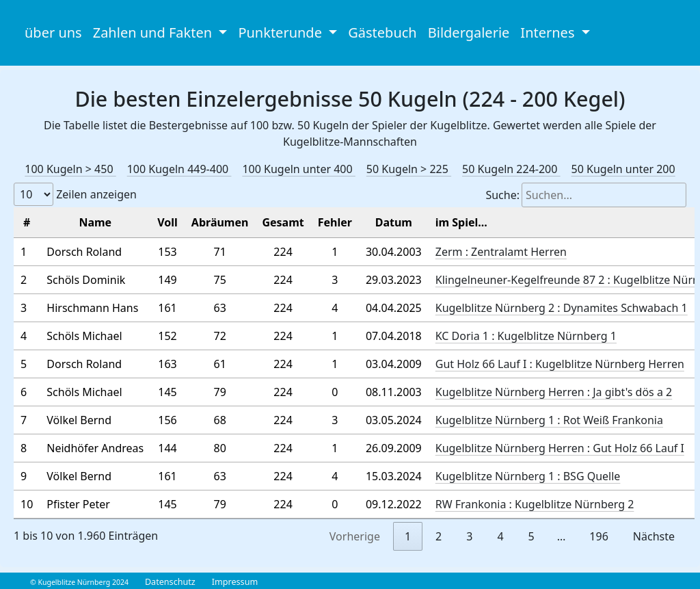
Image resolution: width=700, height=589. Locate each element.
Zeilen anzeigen (75, 194)
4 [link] (500, 536)
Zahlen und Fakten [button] (154, 32)
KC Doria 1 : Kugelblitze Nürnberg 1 (526, 336)
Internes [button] (549, 32)
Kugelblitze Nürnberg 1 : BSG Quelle (528, 476)
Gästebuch (382, 32)
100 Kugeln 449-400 (179, 169)
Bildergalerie (469, 32)
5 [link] (531, 536)
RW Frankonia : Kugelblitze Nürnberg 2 (535, 504)
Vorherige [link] (355, 536)
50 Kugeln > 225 (409, 169)
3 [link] (469, 536)
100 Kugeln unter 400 (298, 169)
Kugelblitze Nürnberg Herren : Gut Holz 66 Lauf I (560, 448)
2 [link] (439, 536)
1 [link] (408, 536)
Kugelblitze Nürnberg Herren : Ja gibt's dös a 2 (554, 392)
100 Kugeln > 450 (70, 169)
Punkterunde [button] (282, 32)
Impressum (235, 582)
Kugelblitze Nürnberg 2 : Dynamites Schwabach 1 (562, 308)
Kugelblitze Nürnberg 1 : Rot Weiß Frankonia (549, 420)
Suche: (586, 195)
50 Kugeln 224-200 (511, 169)
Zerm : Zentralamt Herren (501, 252)
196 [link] (598, 536)
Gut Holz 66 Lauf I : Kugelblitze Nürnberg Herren (560, 364)
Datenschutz (170, 582)
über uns (53, 32)
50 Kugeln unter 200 (623, 169)
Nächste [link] (654, 536)
